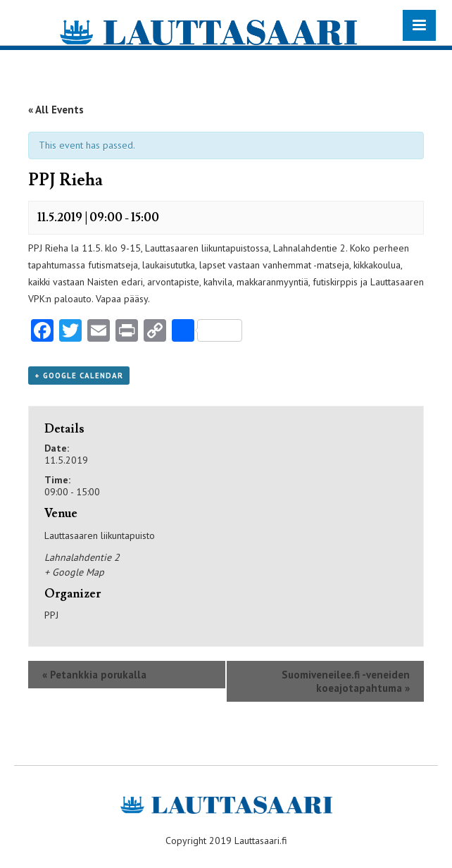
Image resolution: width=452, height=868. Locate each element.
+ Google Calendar (79, 376)
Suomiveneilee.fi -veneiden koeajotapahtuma (346, 681)
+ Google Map (74, 572)
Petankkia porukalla (94, 675)
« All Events (56, 110)
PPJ (51, 615)
